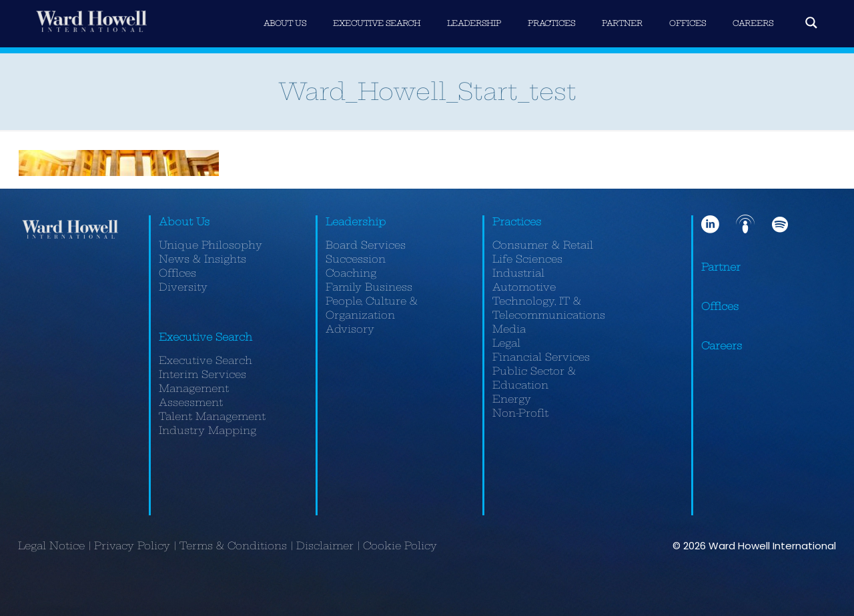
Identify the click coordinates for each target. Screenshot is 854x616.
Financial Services (541, 357)
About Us (184, 222)
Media (509, 329)
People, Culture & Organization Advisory (372, 315)
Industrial (518, 273)
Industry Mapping (207, 430)
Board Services (366, 245)
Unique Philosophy (210, 245)
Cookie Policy (400, 546)
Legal (506, 343)
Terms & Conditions (233, 546)
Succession (356, 259)
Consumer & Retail (543, 245)
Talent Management (212, 416)
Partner (721, 267)
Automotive (524, 287)
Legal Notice (51, 546)
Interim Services (202, 374)
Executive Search (205, 337)
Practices (517, 222)
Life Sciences (527, 259)
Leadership (356, 222)
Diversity (183, 287)
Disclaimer (325, 546)
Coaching (351, 273)
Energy (512, 399)
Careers (722, 346)
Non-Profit (520, 413)
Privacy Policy (132, 546)
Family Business (369, 287)
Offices (177, 273)
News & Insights (202, 259)
